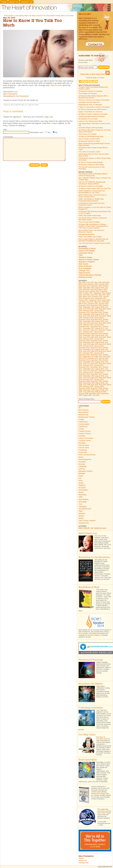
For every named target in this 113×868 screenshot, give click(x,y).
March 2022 (87, 296)
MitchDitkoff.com (10, 92)
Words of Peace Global (89, 260)
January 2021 (104, 304)
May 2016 (95, 337)
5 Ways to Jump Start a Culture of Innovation (94, 107)
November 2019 (96, 312)
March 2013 (83, 358)
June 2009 (87, 385)
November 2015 (96, 341)
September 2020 (89, 307)
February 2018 (88, 325)
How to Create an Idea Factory (89, 139)
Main (27, 16)
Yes (49, 132)
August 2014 (100, 349)
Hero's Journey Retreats (87, 455)
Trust (80, 504)
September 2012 (89, 362)
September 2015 (89, 342)
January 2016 (99, 339)
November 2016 (96, 334)
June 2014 (87, 351)
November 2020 (96, 305)
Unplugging (83, 506)
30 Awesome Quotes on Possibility (91, 186)
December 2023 (84, 286)
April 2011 (103, 371)
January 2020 (99, 311)
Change (81, 419)
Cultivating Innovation (91, 708)
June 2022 (94, 295)
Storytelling (82, 495)
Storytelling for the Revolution (16, 96)
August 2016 (100, 335)
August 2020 (100, 307)
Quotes (81, 483)
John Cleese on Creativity (88, 134)
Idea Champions (10, 94)
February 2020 (88, 311)
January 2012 (99, 365)
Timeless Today (85, 257)
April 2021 (106, 302)
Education (82, 443)
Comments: (8, 137)
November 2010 (96, 374)
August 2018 (100, 321)
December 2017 (84, 326)
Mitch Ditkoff (84, 528)
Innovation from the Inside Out (89, 102)
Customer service (85, 441)
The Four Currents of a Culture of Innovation (94, 100)
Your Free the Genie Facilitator (89, 222)
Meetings (82, 473)
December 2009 (84, 381)
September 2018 (89, 321)
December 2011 (84, 367)
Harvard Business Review (90, 275)
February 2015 (88, 346)
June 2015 (87, 344)
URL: (5, 130)
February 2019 (88, 318)
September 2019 (89, 314)
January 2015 (99, 346)
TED (81, 255)
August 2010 (100, 376)
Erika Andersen (85, 266)
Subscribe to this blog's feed (95, 74)
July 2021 (82, 302)
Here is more (56, 85)
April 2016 (103, 337)
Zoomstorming (84, 523)
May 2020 (95, 309)
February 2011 (88, 372)
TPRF (81, 497)
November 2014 (96, 348)
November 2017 (96, 326)
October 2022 (88, 293)
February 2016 (88, 339)
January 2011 (99, 372)
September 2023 (89, 288)
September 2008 (89, 390)
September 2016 (89, 335)
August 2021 (106, 300)
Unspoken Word (86, 253)
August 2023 (100, 288)
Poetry (81, 476)
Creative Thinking (85, 433)
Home (4, 2)
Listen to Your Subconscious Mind (90, 121)
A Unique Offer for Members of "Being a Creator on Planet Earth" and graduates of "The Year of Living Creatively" (93, 226)
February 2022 (97, 296)
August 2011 (100, 369)
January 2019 (99, 318)
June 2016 (87, 337)
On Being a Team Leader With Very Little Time (95, 188)
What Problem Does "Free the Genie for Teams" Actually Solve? (93, 196)
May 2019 (95, 316)
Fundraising (83, 450)
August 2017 (100, 328)
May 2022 (102, 295)
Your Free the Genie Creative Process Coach (94, 243)
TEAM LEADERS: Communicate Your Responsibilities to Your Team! (92, 192)
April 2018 (103, 323)
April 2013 (107, 356)
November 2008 (96, 388)
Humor (81, 457)
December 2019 (84, 312)
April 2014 (103, 351)
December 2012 (84, 360)
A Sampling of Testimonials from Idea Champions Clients (92, 204)
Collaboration (83, 422)
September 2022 (99, 293)
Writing (81, 518)
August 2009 (100, 383)
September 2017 (89, 328)
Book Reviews (84, 412)
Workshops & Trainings (91, 660)
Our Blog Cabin (87, 735)
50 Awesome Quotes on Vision (89, 141)
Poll (80, 478)
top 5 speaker (83, 633)
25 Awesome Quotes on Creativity (90, 91)
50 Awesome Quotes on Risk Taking (91, 165)
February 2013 (93, 358)
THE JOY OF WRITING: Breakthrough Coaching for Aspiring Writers (92, 183)
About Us (14, 2)
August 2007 (87, 395)
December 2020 (84, 305)
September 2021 (95, 300)
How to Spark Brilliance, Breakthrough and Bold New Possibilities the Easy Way (93, 240)
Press (81, 481)
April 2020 (103, 309)
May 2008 (95, 392)
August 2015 (100, 342)
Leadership (82, 466)
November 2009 (96, 381)
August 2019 (100, 314)
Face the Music (84, 445)
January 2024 (104, 284)
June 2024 (90, 282)
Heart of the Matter (87, 251)
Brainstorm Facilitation (91, 684)
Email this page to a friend (95, 78)
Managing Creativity (86, 471)
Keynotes (82, 464)
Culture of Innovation (86, 438)
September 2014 (89, 349)
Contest (81, 429)
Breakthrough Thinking (86, 417)
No (56, 132)
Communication (84, 424)
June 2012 (87, 364)
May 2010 (95, 378)
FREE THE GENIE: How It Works (90, 237)
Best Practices (84, 410)
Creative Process (85, 431)
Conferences (83, 426)
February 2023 (84, 291)
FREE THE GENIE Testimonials (90, 215)
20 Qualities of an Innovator (88, 119)
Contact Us (27, 2)
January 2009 (99, 386)
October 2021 (83, 300)
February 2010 (88, 379)
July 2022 (86, 295)
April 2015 (103, 344)
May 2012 (95, 364)
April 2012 (103, 364)
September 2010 (89, 376)
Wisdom (81, 516)
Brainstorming (83, 415)
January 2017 (99, 332)
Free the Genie (84, 448)
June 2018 (87, 323)
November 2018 (96, 319)
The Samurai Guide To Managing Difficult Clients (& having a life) (93, 175)
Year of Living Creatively (87, 521)
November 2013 (96, 355)
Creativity (82, 436)
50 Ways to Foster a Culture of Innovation (93, 114)
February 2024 (93, 284)
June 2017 (87, 330)
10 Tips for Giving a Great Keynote (91, 162)
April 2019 (103, 316)
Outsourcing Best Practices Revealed (92, 116)
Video (81, 511)
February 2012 (88, 365)
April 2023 (94, 289)
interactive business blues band (104, 812)
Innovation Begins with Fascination (91, 128)
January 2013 (104, 358)
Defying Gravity (85, 277)
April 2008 (103, 392)
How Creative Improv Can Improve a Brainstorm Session (91, 231)
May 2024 (98, 282)
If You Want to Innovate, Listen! (89, 152)
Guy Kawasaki (85, 268)
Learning (82, 469)
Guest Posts (83, 452)
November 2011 (96, 367)
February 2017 (88, 332)
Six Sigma (82, 488)
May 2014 (95, 351)
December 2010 (84, 374)
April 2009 (103, 385)
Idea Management (85, 459)
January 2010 (99, 379)
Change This (84, 271)
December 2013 (84, 355)
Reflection (82, 485)
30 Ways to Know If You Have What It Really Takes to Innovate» (52, 16)
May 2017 (95, 330)
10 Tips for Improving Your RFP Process (93, 109)
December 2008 (84, 388)
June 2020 (87, 309)
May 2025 (82, 282)
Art (80, 408)
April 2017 (103, 330)
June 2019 (87, 316)
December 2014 (84, 348)
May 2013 (99, 356)
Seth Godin (84, 264)
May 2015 (95, 344)
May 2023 (86, 289)
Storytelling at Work (87, 248)
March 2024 (83, 284)
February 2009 (88, 386)
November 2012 (96, 360)
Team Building (84, 499)
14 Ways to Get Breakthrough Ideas (91, 136)
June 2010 (87, 378)
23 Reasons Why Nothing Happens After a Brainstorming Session (93, 97)
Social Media (83, 490)
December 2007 (95, 394)
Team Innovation (88, 760)
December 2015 (84, 341)
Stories (81, 492)
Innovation (82, 462)
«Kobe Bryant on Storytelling (14, 16)
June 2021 (90, 302)
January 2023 (94, 291)
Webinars (82, 513)
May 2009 (95, 385)
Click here (98, 536)
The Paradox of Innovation (88, 93)
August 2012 (100, 362)
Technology (83, 502)
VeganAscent (84, 273)
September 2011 (89, 369)
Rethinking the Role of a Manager (90, 105)
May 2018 (95, 323)
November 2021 (101, 298)
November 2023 (96, 286)
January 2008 (83, 394)
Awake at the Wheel (98, 793)
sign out (49, 117)
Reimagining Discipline (87, 234)
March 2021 (83, 304)
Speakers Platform (87, 262)
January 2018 (99, 325)
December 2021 (89, 298)
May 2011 (95, 371)
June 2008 (87, 392)
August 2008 (100, 390)
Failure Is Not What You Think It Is (90, 112)
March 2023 (103, 289)
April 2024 (106, 282)
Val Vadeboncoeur (85, 509)
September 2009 (89, 383)
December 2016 (84, 334)
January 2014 (99, 353)
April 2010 (103, 378)
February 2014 (88, 353)
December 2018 (84, 319)
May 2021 (98, 302)
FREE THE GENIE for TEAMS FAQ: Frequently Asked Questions (91, 200)
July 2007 (96, 395)
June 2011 (87, 371)
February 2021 (93, 304)
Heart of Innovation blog (102, 738)
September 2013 (89, 356)
